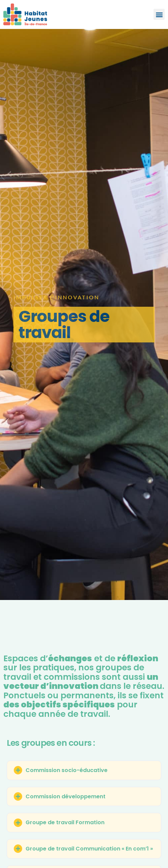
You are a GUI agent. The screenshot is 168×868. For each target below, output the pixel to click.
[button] (159, 14)
